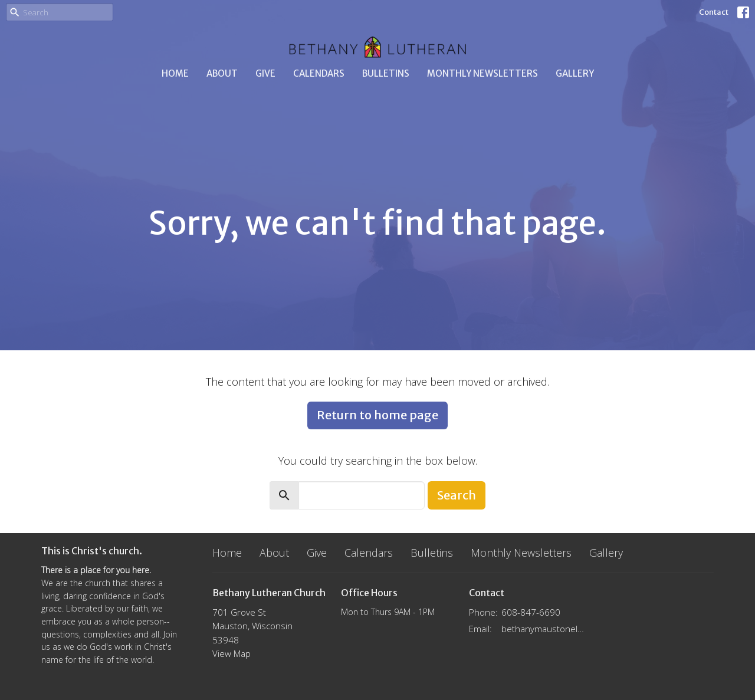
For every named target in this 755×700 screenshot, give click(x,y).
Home (175, 73)
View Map (232, 653)
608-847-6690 (531, 612)
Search (457, 495)
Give (265, 73)
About (222, 73)
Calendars (319, 73)
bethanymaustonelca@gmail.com (544, 629)
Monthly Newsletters (482, 73)
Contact (714, 12)
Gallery (575, 73)
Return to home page (377, 415)
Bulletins (386, 73)
